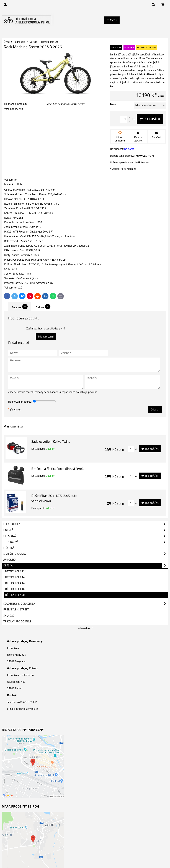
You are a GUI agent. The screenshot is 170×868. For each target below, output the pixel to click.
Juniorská (10, 560)
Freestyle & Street (16, 609)
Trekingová (86, 542)
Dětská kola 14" (15, 577)
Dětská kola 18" (15, 589)
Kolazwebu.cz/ (85, 628)
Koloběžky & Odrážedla (86, 604)
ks (132, 449)
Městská (9, 548)
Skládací (9, 616)
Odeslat (155, 409)
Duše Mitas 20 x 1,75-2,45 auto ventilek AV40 (54, 498)
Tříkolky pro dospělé (17, 621)
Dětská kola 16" (15, 583)
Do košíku (150, 119)
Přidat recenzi (46, 337)
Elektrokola (86, 524)
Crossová (86, 536)
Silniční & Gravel (86, 554)
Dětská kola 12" (15, 571)
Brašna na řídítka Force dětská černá (58, 469)
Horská (86, 530)
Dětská (86, 566)
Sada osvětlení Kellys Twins (51, 441)
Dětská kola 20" (15, 595)
